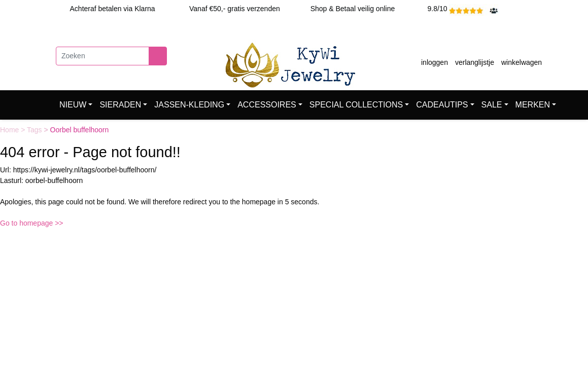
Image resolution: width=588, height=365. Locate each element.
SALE (492, 105)
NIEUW (73, 105)
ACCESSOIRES (267, 105)
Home (10, 130)
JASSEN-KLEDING (189, 105)
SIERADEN (120, 105)
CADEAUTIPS (442, 105)
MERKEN (533, 105)
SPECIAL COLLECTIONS (356, 105)
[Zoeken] (102, 56)
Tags (35, 130)
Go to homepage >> (32, 223)
